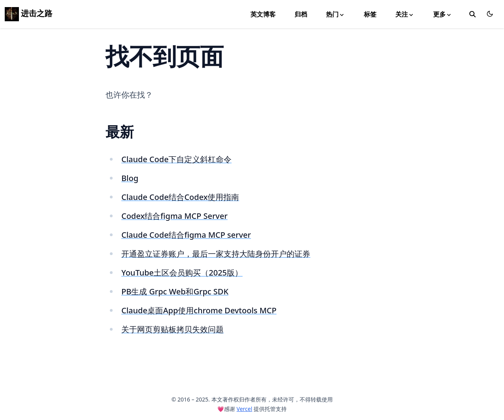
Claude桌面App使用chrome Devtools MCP (199, 310)
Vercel (245, 409)
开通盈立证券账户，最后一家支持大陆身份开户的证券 (216, 254)
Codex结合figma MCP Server (174, 216)
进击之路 (29, 13)
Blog (130, 178)
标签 (370, 14)
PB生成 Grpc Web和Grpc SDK (175, 291)
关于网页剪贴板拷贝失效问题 (172, 329)
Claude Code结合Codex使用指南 (180, 197)
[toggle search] (472, 14)
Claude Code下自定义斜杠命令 (176, 159)
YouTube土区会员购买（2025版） (182, 273)
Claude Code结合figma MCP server (186, 235)
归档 (301, 14)
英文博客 (263, 14)
